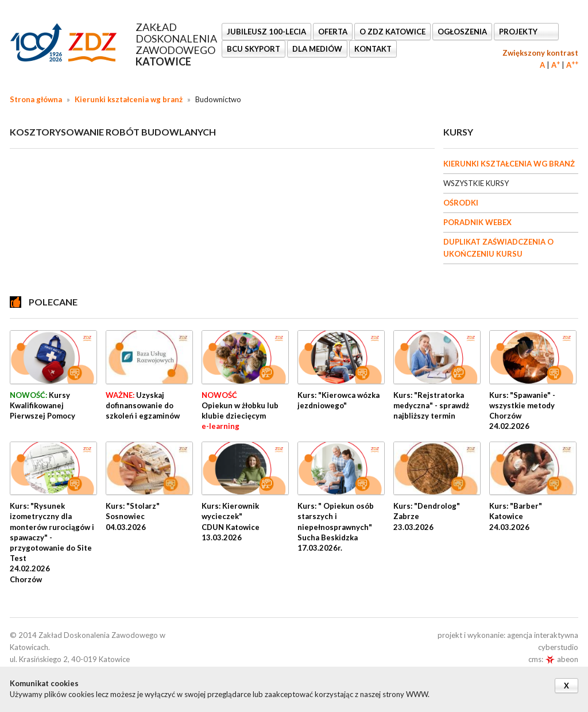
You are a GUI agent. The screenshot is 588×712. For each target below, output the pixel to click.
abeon (562, 659)
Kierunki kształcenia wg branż (129, 99)
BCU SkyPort (254, 49)
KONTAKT (373, 49)
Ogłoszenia (462, 32)
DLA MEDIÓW (317, 49)
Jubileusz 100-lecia (266, 32)
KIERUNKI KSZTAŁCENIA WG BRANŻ (509, 164)
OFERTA (333, 32)
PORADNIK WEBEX (477, 222)
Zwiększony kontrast (540, 53)
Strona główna (36, 99)
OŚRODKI (461, 203)
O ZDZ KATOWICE (392, 32)
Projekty (519, 32)
